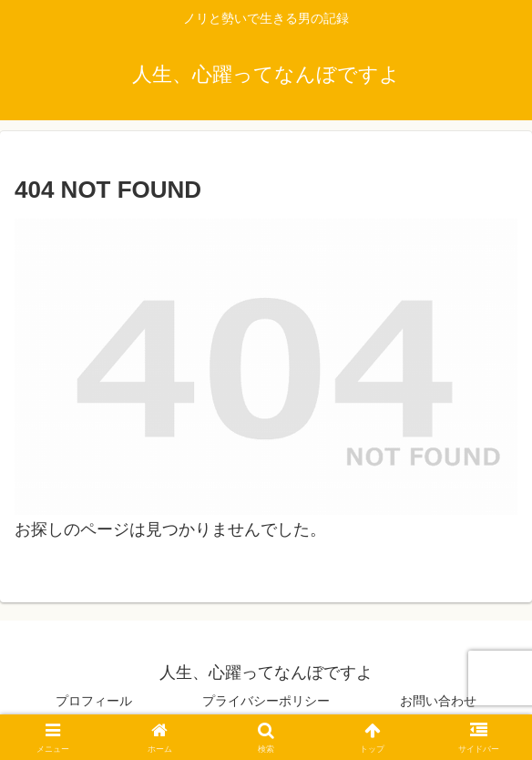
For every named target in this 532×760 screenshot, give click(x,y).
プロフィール (94, 701)
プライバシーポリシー (266, 701)
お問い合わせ (438, 701)
